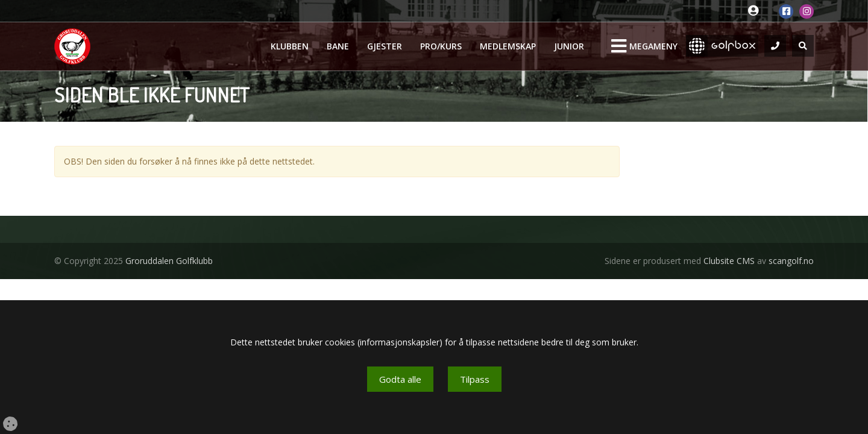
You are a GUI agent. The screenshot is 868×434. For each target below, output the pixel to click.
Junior (569, 46)
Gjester (385, 46)
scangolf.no (791, 261)
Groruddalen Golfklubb (169, 261)
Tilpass (475, 379)
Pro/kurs (441, 46)
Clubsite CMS (729, 261)
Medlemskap (508, 46)
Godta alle (400, 379)
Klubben (290, 46)
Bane (338, 46)
